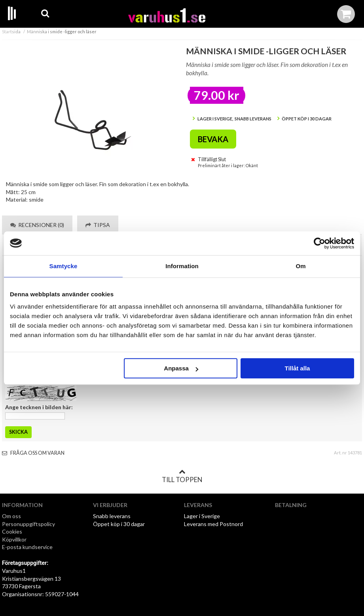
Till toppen (182, 476)
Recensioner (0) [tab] (37, 225)
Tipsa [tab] (98, 225)
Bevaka (213, 139)
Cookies (12, 531)
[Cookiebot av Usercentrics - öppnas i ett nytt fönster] (319, 243)
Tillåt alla (297, 368)
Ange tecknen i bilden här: (39, 407)
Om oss (11, 516)
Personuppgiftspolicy (28, 524)
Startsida (11, 31)
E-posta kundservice (28, 547)
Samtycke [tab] (64, 266)
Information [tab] (182, 266)
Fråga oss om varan (33, 453)
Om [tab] (300, 266)
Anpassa (181, 368)
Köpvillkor (14, 539)
